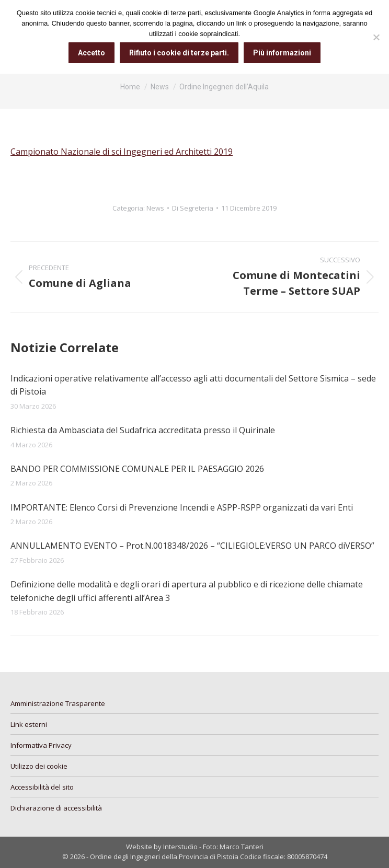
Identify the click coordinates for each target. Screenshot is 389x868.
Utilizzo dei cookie (39, 766)
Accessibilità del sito (42, 787)
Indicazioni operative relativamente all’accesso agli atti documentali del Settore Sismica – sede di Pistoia (193, 385)
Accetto (91, 53)
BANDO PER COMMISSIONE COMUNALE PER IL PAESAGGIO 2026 (137, 469)
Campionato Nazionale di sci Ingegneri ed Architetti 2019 (122, 152)
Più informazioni (282, 53)
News (155, 208)
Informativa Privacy (41, 745)
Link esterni (29, 724)
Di (193, 208)
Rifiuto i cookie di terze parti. (179, 53)
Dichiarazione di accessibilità (56, 808)
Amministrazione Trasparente (58, 703)
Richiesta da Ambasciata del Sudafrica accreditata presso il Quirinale (143, 430)
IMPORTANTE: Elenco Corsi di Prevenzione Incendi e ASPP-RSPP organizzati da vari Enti (182, 507)
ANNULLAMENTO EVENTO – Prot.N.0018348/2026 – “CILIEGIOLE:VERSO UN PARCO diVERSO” (192, 546)
